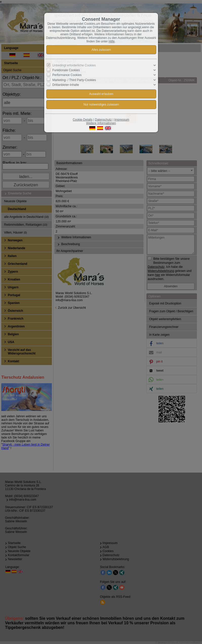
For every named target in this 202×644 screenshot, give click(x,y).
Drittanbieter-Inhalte (66, 85)
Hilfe (112, 41)
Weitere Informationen (101, 123)
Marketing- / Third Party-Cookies (74, 80)
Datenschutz (103, 120)
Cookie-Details (83, 120)
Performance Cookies (67, 75)
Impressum (122, 120)
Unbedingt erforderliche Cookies (74, 65)
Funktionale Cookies (66, 70)
